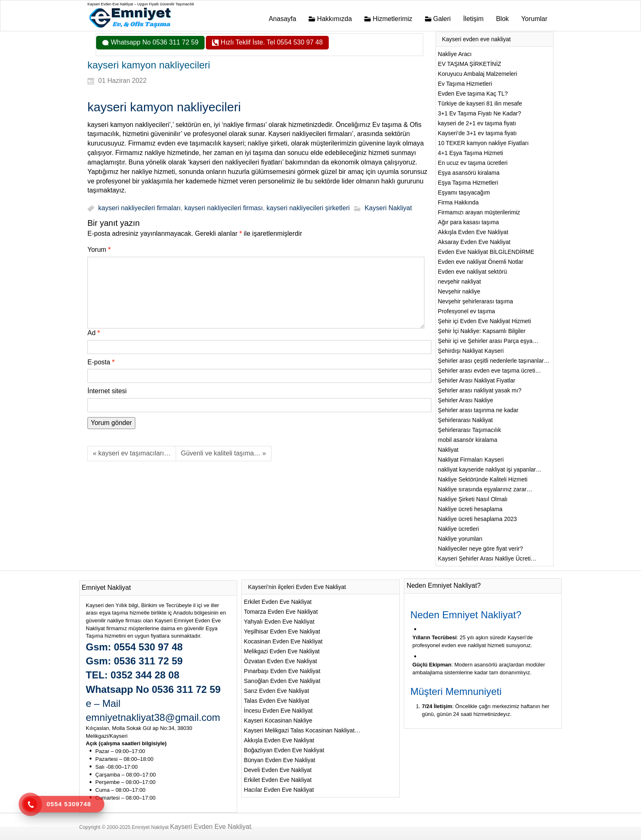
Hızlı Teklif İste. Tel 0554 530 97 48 (271, 42)
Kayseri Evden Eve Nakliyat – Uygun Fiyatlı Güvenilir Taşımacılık (141, 4)
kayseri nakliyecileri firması (224, 208)
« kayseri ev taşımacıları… (132, 453)
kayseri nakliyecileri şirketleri (308, 208)
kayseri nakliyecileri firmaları (139, 208)
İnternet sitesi (107, 391)
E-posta (101, 362)
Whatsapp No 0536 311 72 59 (154, 42)
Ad (94, 333)
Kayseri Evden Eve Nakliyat (211, 827)
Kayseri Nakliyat (388, 208)
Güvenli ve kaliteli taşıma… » (224, 453)
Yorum (99, 250)
